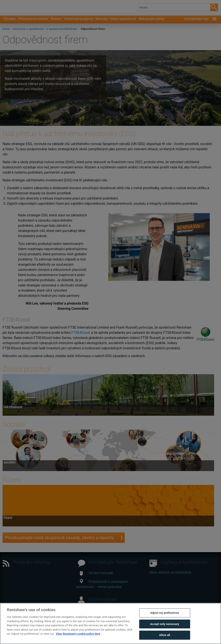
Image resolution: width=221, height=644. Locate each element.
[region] (110, 623)
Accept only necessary (165, 624)
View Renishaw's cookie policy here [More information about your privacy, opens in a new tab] (78, 634)
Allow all (165, 635)
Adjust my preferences (165, 613)
